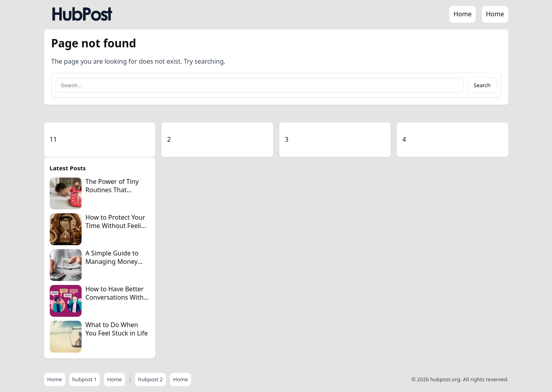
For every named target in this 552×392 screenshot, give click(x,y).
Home (462, 14)
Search (482, 85)
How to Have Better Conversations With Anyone (115, 297)
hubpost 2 (150, 379)
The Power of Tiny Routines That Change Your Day (112, 190)
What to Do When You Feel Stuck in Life (117, 329)
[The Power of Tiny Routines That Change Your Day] (66, 193)
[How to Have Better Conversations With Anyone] (66, 301)
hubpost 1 (85, 379)
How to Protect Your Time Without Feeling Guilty (117, 226)
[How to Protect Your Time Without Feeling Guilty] (66, 229)
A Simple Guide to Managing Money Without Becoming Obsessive (113, 265)
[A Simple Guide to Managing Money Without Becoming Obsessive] (66, 265)
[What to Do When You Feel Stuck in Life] (66, 337)
